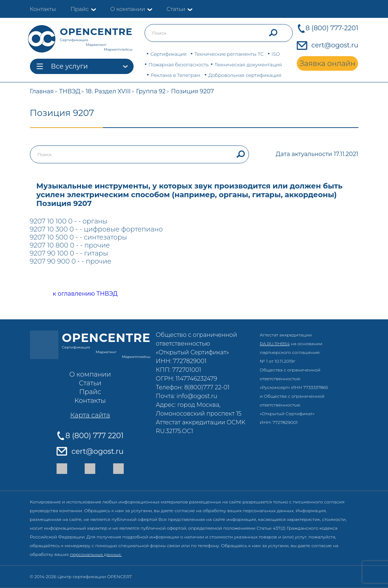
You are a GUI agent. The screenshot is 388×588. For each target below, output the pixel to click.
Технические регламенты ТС (229, 54)
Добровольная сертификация (245, 75)
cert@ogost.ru (335, 45)
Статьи (176, 9)
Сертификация (168, 54)
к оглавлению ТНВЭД (77, 294)
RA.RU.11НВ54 (275, 344)
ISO (276, 54)
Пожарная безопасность (179, 65)
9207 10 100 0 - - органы (69, 221)
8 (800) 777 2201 (94, 436)
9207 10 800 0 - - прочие (70, 245)
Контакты (43, 9)
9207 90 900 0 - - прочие (71, 261)
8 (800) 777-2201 (332, 28)
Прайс (80, 9)
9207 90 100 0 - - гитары (69, 253)
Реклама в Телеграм (175, 75)
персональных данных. (96, 554)
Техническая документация (248, 65)
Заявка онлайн (328, 63)
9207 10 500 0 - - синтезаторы (79, 237)
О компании (128, 9)
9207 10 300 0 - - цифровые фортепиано (97, 229)
